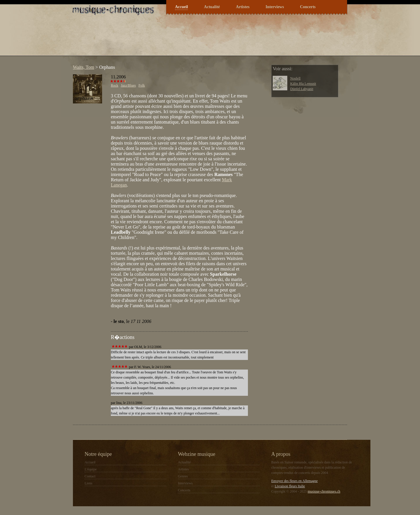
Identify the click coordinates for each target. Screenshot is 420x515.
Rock (114, 85)
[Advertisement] (176, 39)
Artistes (243, 7)
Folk (142, 85)
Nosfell (295, 78)
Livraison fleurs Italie (290, 486)
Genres (183, 476)
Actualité (212, 7)
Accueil (181, 7)
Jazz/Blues (128, 85)
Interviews (275, 7)
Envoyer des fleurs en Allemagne (294, 481)
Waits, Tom (84, 67)
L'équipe (91, 469)
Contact (90, 476)
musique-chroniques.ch (324, 491)
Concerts (308, 7)
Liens (89, 483)
